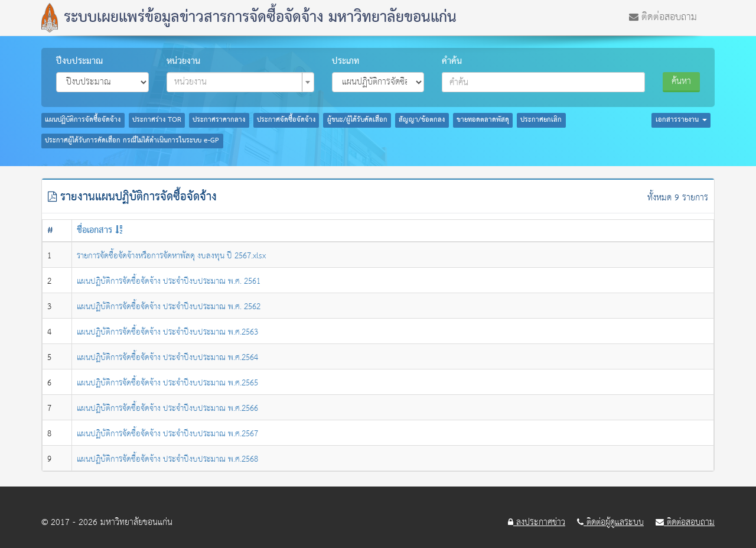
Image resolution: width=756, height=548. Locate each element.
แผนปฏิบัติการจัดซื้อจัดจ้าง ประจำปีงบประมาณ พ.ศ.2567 (167, 434)
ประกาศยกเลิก (541, 120)
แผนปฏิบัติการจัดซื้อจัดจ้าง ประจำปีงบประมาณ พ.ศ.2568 (167, 459)
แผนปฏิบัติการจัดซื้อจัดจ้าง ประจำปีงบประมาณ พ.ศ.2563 (167, 332)
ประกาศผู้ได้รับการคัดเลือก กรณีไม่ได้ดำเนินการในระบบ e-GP (132, 141)
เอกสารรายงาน (681, 120)
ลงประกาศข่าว (537, 523)
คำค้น (452, 61)
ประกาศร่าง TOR (157, 120)
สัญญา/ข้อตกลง (422, 120)
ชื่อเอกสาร (94, 231)
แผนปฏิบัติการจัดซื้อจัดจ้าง (83, 120)
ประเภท (346, 61)
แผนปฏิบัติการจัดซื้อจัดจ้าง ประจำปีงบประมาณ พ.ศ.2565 (167, 383)
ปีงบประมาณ (79, 61)
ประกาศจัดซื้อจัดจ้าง (286, 120)
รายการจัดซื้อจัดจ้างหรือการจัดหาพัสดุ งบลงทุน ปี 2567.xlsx (171, 256)
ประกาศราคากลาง (219, 120)
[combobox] (240, 82)
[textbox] (237, 82)
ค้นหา (681, 81)
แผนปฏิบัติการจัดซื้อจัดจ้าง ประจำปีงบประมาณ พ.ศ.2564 (167, 358)
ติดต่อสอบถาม (663, 16)
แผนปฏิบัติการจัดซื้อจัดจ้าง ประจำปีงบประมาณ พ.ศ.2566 (167, 408)
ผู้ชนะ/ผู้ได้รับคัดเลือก (357, 120)
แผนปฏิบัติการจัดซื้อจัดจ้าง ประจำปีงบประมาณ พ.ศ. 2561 (169, 281)
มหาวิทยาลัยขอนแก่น (136, 522)
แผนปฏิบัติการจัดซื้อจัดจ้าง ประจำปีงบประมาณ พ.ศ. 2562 (169, 307)
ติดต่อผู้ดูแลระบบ (610, 523)
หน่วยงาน (183, 61)
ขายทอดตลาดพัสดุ (483, 120)
